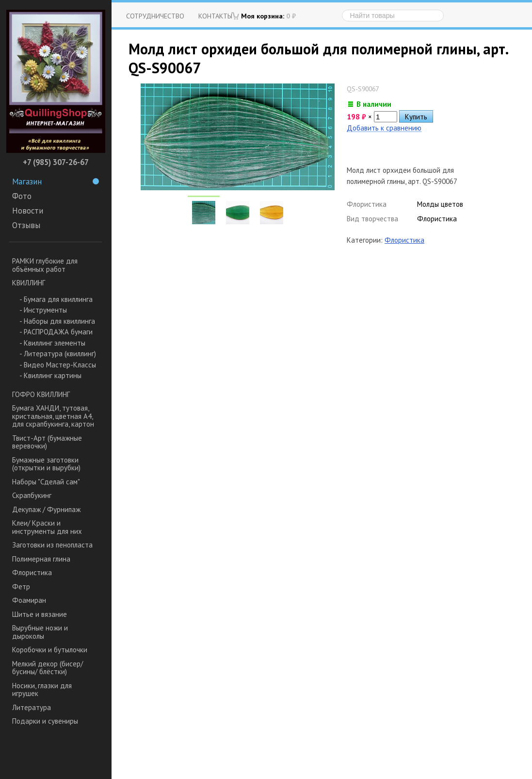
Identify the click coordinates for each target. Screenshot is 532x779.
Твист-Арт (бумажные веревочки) (47, 442)
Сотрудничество (155, 16)
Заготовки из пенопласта (52, 545)
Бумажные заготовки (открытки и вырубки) (46, 464)
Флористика (32, 572)
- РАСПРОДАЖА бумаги (56, 332)
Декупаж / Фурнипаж (46, 509)
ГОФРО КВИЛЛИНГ (41, 394)
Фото (22, 196)
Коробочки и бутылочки (50, 650)
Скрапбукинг (32, 495)
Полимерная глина (41, 559)
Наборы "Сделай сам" (46, 482)
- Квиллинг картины (50, 375)
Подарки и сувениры (45, 721)
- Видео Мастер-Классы (58, 365)
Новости (28, 211)
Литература (32, 707)
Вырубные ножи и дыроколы (40, 632)
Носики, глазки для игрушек (42, 690)
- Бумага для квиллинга (56, 299)
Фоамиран (29, 600)
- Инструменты (43, 310)
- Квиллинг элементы (52, 343)
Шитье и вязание (40, 614)
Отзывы (26, 225)
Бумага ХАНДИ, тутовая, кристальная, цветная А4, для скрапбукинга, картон (53, 416)
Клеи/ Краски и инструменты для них (47, 527)
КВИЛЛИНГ (29, 283)
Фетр (21, 587)
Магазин (56, 182)
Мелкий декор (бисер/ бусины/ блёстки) (48, 668)
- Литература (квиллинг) (58, 354)
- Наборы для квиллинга (57, 321)
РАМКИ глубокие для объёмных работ (45, 265)
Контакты (215, 16)
